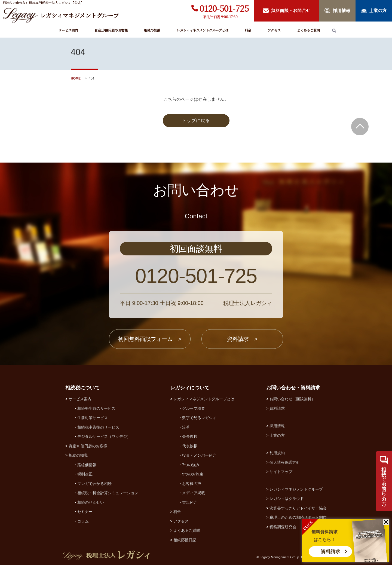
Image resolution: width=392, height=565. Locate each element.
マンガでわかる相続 (94, 484)
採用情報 (277, 426)
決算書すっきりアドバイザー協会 (298, 508)
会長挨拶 (190, 436)
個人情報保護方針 (285, 462)
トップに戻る (196, 120)
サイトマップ (281, 472)
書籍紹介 (190, 502)
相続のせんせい (91, 502)
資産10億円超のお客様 (111, 30)
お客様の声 (192, 484)
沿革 (186, 427)
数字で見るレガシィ (199, 418)
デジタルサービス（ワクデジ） (104, 436)
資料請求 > (242, 339)
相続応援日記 (185, 540)
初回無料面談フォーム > (150, 339)
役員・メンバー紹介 (199, 455)
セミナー (85, 512)
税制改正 (85, 474)
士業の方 (277, 435)
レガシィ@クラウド (287, 499)
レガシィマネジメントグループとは (203, 30)
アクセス (274, 30)
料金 (248, 30)
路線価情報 (87, 465)
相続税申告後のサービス (98, 427)
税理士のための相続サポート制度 (298, 517)
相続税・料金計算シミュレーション (108, 493)
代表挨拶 (190, 446)
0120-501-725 (224, 8)
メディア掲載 (194, 493)
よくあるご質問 (308, 30)
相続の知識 (152, 30)
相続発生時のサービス (96, 408)
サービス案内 (68, 30)
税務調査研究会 (283, 527)
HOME (76, 78)
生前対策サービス (93, 418)
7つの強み (191, 465)
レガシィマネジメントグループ (296, 489)
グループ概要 (194, 408)
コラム (83, 521)
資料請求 (330, 552)
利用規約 (277, 453)
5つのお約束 (193, 474)
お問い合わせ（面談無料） (292, 399)
